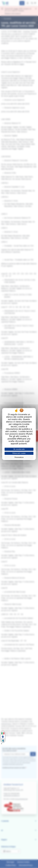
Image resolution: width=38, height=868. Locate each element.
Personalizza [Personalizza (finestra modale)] (19, 457)
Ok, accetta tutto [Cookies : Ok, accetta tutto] (19, 449)
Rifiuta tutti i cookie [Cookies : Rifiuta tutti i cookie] (19, 453)
